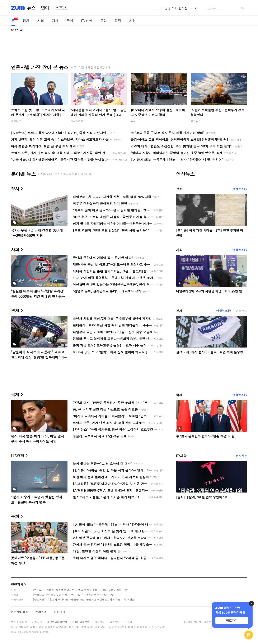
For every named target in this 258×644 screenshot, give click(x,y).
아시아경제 (77, 121)
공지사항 (100, 622)
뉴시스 (135, 121)
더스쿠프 (241, 311)
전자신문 (241, 456)
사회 (41, 21)
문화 (103, 21)
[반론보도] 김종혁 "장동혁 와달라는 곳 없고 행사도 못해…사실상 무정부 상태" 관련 (81, 590)
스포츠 (61, 8)
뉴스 (31, 8)
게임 (133, 21)
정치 (26, 21)
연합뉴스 (196, 121)
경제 (55, 21)
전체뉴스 (41, 612)
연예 (45, 8)
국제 (70, 21)
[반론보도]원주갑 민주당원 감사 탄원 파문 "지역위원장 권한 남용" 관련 (74, 595)
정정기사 (17, 584)
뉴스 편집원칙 (19, 622)
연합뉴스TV (240, 189)
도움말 (128, 622)
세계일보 (16, 121)
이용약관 (37, 622)
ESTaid (17, 632)
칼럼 (118, 21)
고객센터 (115, 622)
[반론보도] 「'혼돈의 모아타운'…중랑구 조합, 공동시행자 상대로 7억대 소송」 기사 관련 (84, 599)
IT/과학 (87, 21)
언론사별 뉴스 (20, 612)
